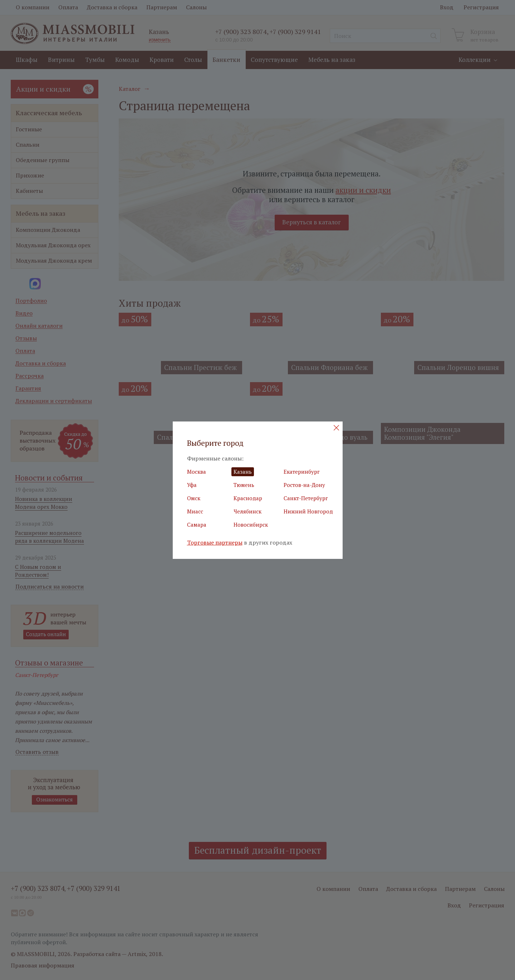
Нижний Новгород (308, 511)
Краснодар (248, 498)
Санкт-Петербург (306, 498)
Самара (197, 525)
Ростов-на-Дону (304, 485)
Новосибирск (251, 525)
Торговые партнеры (215, 543)
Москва (197, 472)
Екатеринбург (302, 472)
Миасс (195, 511)
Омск (194, 498)
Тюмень (244, 485)
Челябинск (247, 511)
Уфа (192, 485)
